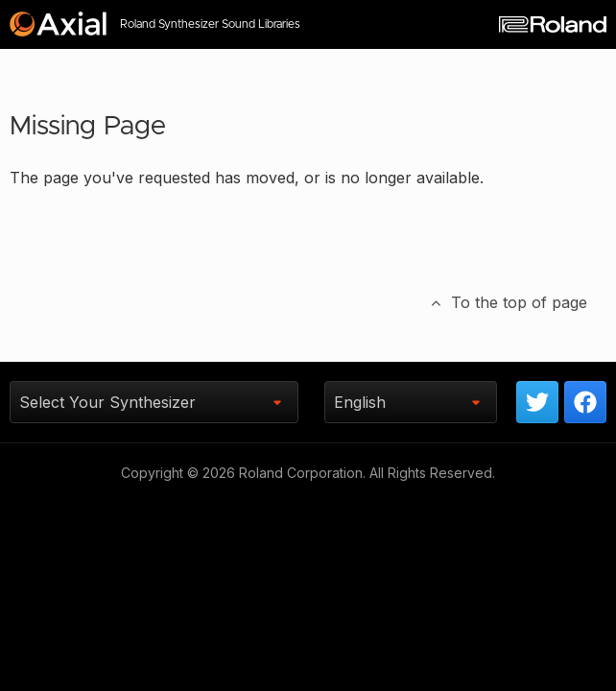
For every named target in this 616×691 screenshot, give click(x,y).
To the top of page (508, 302)
